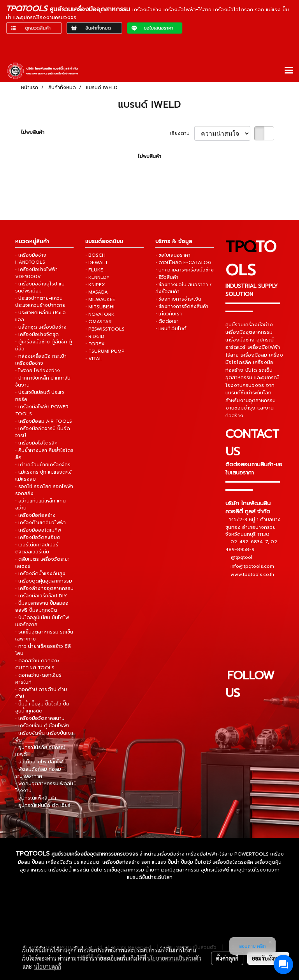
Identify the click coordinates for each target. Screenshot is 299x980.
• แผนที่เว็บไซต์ (171, 329)
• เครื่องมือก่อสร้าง (35, 515)
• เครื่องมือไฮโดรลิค (36, 443)
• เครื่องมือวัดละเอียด (38, 537)
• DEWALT (97, 262)
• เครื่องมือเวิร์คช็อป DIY (41, 596)
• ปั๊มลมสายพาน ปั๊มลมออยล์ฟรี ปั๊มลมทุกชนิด (42, 607)
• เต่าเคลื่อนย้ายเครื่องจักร (43, 465)
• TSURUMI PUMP (105, 351)
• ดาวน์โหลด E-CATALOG (183, 262)
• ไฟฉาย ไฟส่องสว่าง (38, 371)
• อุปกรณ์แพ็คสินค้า (36, 798)
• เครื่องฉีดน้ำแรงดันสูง (40, 574)
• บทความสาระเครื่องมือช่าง (185, 270)
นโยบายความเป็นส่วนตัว (174, 958)
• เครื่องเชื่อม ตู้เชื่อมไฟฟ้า (42, 726)
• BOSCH (95, 255)
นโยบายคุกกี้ (47, 966)
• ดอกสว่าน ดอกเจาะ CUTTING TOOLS (37, 664)
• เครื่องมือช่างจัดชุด (37, 334)
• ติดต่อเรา (167, 321)
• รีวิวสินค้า (167, 277)
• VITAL (94, 359)
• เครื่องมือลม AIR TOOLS (44, 421)
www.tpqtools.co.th (252, 574)
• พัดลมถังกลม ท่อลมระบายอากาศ (38, 773)
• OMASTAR (98, 322)
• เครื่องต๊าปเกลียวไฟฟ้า (40, 523)
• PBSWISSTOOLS (105, 329)
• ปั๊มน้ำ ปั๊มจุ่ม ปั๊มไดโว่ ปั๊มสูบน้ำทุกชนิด (42, 707)
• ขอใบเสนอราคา (173, 255)
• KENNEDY (98, 277)
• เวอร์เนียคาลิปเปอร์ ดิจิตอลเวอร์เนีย (37, 548)
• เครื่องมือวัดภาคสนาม (40, 718)
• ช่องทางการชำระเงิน (178, 299)
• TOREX (95, 344)
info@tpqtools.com (252, 566)
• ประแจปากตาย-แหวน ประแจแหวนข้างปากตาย (40, 302)
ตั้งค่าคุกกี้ (227, 958)
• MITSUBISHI (100, 307)
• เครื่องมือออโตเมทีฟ (38, 530)
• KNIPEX (95, 285)
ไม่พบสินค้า (33, 132)
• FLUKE (94, 270)
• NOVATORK (100, 314)
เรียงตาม (182, 133)
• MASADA (97, 292)
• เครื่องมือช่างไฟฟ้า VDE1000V (36, 273)
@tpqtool (242, 558)
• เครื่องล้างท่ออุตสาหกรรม (44, 588)
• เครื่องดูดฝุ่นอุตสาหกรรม (44, 581)
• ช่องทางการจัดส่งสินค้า (182, 306)
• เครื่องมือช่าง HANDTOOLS (31, 259)
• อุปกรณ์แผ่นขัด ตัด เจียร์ (43, 805)
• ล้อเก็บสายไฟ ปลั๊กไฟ (39, 762)
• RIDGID (95, 336)
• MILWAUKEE (100, 299)
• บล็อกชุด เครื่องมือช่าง (41, 327)
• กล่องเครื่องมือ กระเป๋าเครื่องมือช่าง (41, 360)
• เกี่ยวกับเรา (169, 314)
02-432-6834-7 (249, 542)
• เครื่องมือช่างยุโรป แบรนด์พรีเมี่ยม (40, 287)
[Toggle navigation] (289, 71)
